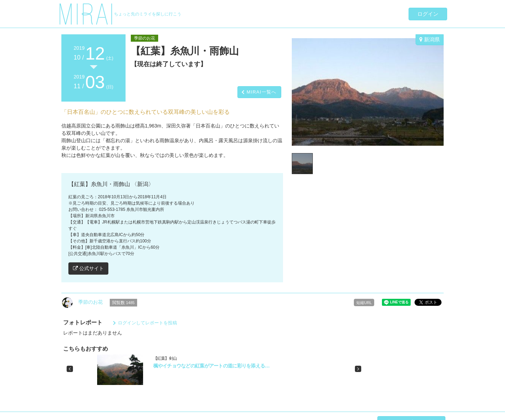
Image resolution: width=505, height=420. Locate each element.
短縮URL (364, 303)
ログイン (428, 14)
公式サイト (88, 268)
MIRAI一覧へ (262, 92)
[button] (70, 369)
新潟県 (430, 39)
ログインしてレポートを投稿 (147, 323)
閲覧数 (123, 303)
